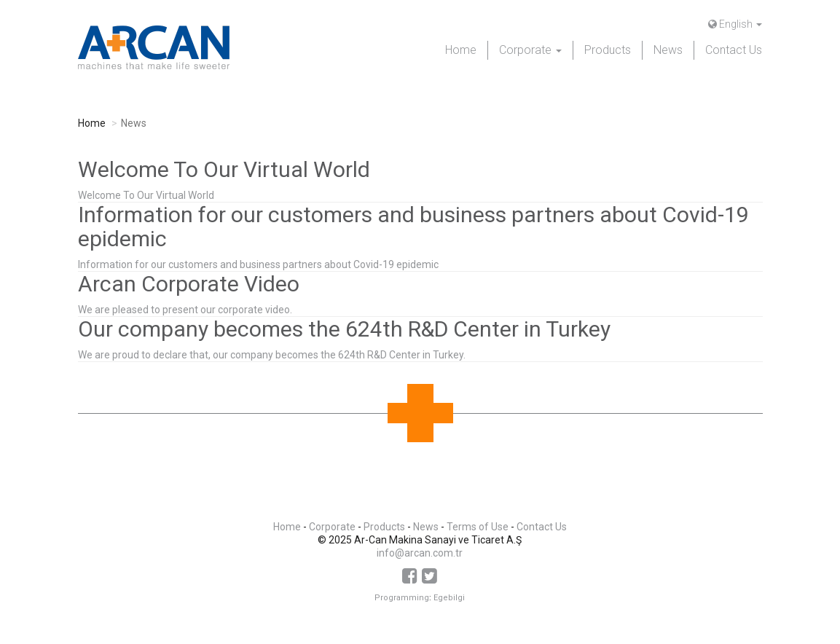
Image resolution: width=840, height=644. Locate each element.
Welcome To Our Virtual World (146, 195)
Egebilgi (449, 598)
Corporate (332, 527)
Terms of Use (478, 527)
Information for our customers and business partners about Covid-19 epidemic (258, 264)
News (668, 50)
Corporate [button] (530, 50)
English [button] (735, 24)
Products (608, 50)
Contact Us (734, 50)
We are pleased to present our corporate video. (185, 310)
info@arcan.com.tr (420, 553)
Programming (402, 598)
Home (461, 50)
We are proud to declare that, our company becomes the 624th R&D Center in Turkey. (272, 355)
